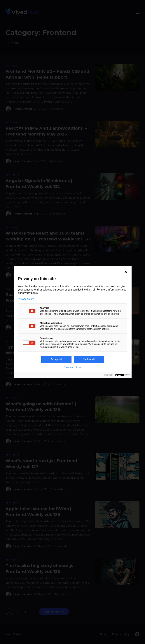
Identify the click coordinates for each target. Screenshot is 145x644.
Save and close (73, 367)
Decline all (89, 359)
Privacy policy (26, 299)
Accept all (56, 359)
